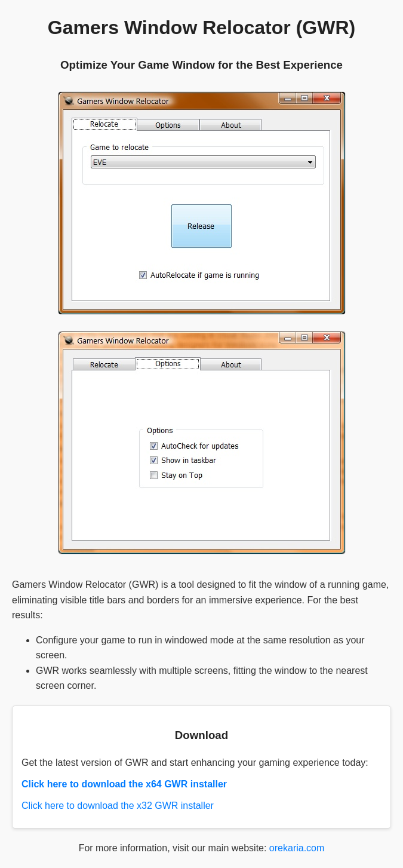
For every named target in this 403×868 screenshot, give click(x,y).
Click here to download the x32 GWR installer (118, 806)
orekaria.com (297, 848)
